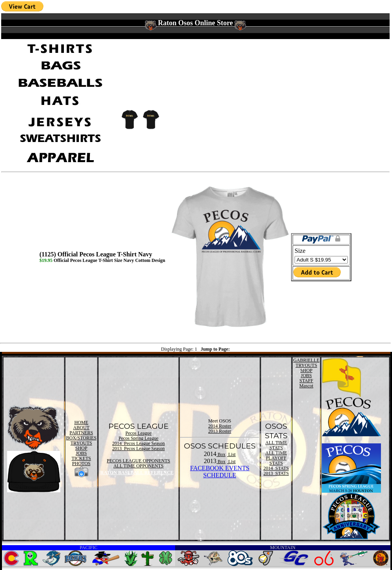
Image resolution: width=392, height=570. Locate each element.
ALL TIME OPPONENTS (138, 466)
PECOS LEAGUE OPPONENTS (139, 461)
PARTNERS (81, 433)
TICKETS (81, 458)
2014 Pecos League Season (138, 443)
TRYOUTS (81, 443)
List (231, 454)
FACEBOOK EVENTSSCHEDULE (220, 472)
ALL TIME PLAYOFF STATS (276, 458)
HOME (81, 422)
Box (221, 454)
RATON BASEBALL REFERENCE (137, 473)
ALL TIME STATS (276, 445)
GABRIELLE (306, 360)
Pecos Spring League (138, 438)
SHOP (81, 448)
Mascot (306, 386)
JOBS (81, 453)
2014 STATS (276, 468)
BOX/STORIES (81, 438)
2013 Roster (220, 431)
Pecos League (138, 433)
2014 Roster (220, 426)
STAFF (306, 381)
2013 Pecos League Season (138, 449)
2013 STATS (276, 473)
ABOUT (81, 428)
